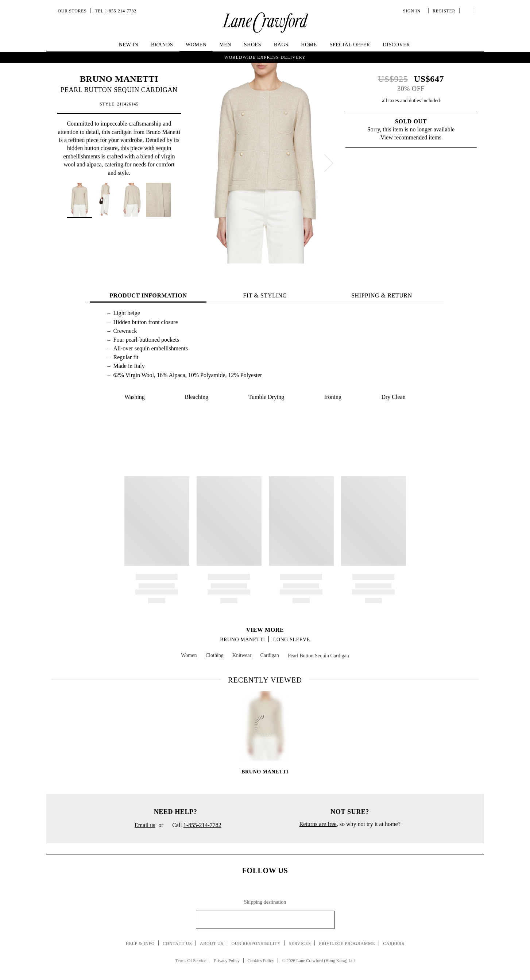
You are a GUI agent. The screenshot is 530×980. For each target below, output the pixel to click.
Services (300, 944)
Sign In (413, 11)
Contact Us (177, 944)
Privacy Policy (227, 961)
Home (309, 45)
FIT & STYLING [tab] (265, 295)
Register (443, 11)
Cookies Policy (261, 961)
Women (196, 45)
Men (225, 45)
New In (129, 45)
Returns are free (318, 824)
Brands (162, 45)
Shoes (253, 45)
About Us (212, 944)
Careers (394, 944)
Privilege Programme (347, 944)
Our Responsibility (256, 944)
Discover (396, 45)
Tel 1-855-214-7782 (115, 11)
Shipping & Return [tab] (382, 295)
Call (194, 826)
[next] (329, 163)
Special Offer (350, 45)
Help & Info (140, 944)
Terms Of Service (191, 961)
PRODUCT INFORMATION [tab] (148, 295)
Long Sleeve (292, 640)
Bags (281, 45)
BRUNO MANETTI (119, 79)
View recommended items (411, 137)
